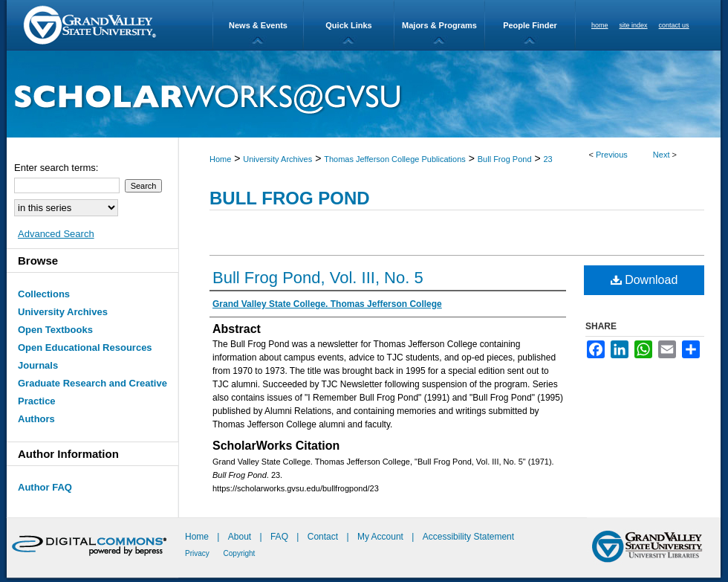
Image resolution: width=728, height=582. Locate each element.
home (600, 25)
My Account (381, 537)
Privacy (198, 553)
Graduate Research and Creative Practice (92, 392)
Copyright (240, 553)
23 (547, 159)
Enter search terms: (56, 168)
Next (662, 155)
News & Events (258, 25)
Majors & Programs (439, 25)
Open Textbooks (55, 330)
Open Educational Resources (85, 347)
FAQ (280, 537)
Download (644, 280)
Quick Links (348, 25)
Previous (612, 155)
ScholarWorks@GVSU (364, 94)
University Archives (277, 159)
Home (220, 159)
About (241, 537)
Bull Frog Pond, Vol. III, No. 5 (318, 278)
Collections (44, 294)
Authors (36, 419)
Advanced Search (56, 234)
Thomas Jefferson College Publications (395, 159)
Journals (38, 365)
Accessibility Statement (468, 537)
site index (634, 25)
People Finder (530, 25)
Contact (323, 537)
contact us (674, 25)
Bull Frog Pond (505, 159)
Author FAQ (45, 487)
